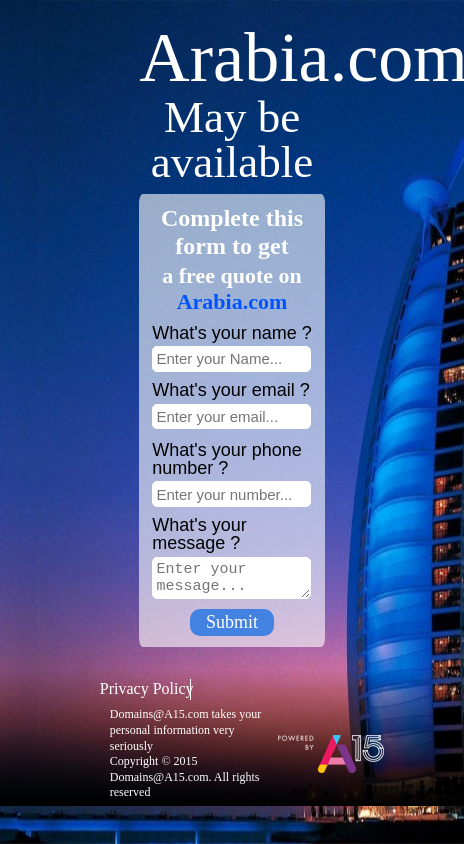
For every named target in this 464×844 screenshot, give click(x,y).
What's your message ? (199, 534)
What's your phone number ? (227, 459)
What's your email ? (231, 390)
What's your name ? (232, 333)
